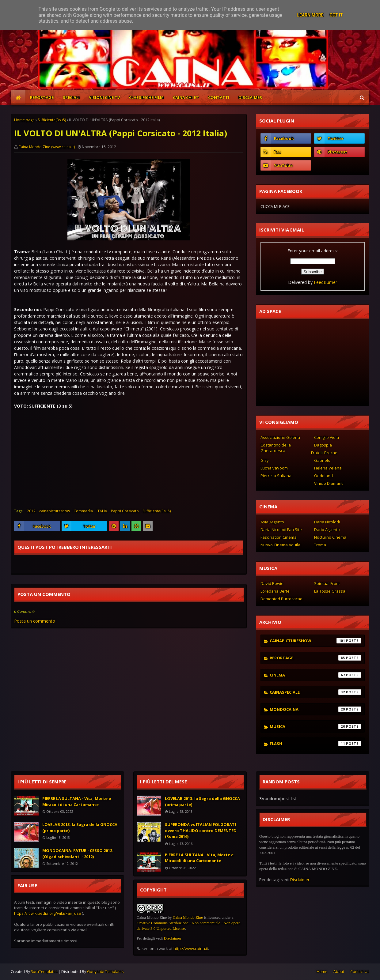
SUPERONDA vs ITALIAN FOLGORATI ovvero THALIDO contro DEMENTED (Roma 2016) (201, 830)
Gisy (265, 460)
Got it (336, 15)
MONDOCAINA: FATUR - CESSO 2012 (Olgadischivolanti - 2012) (77, 854)
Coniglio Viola (327, 437)
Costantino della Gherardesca (276, 448)
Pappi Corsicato (125, 511)
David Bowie (272, 583)
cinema (315, 675)
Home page (24, 120)
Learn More (310, 15)
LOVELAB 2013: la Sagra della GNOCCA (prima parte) (80, 827)
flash (315, 744)
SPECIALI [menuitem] (71, 97)
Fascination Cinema (279, 537)
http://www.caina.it (191, 948)
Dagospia (323, 445)
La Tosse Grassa (330, 591)
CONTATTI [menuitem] (219, 97)
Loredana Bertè (275, 591)
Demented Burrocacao (281, 599)
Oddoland (323, 476)
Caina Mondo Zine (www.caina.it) (47, 147)
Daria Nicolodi (327, 522)
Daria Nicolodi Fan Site (281, 530)
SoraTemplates (44, 972)
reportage (315, 658)
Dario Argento (327, 530)
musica (315, 726)
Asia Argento (272, 522)
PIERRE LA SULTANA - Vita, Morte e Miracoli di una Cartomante (77, 801)
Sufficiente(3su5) (52, 120)
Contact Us (360, 972)
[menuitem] (18, 97)
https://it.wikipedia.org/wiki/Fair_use (48, 913)
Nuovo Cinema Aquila (280, 545)
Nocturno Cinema (330, 537)
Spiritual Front (327, 583)
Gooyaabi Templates (105, 972)
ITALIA (102, 511)
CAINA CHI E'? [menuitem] (186, 97)
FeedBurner (325, 282)
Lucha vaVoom (274, 468)
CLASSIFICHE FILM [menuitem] (146, 97)
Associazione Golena (280, 437)
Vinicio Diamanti (329, 483)
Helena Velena (328, 468)
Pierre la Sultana (276, 476)
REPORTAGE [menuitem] (42, 97)
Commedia (83, 511)
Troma (320, 545)
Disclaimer (172, 938)
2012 (31, 511)
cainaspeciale (315, 692)
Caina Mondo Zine (188, 917)
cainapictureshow (55, 511)
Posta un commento (35, 621)
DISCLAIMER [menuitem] (250, 97)
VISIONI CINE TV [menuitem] (104, 97)
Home (322, 972)
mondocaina (315, 709)
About (339, 972)
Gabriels (322, 460)
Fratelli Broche (324, 453)
